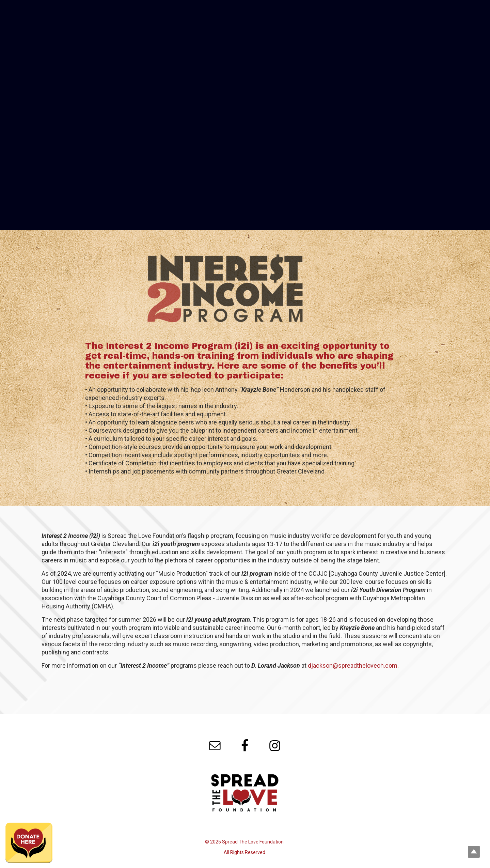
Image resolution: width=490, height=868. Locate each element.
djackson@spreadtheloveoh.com (353, 665)
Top (474, 852)
